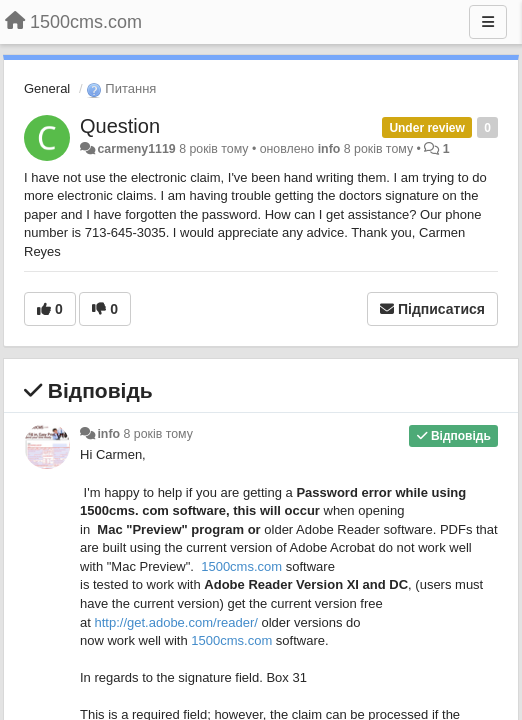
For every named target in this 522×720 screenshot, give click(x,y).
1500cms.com (241, 566)
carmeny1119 (136, 149)
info (329, 149)
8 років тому (158, 434)
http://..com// (175, 622)
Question (120, 126)
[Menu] (488, 22)
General (47, 88)
